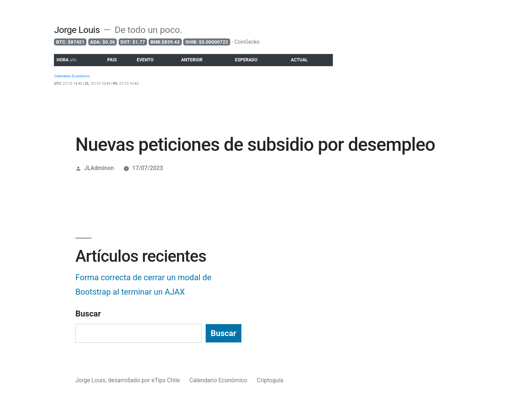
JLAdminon (99, 168)
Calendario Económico (219, 380)
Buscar (88, 314)
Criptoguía (270, 380)
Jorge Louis (77, 30)
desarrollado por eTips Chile (144, 380)
